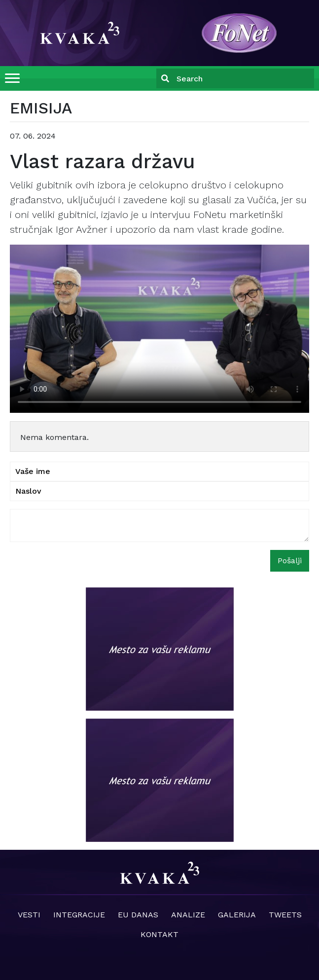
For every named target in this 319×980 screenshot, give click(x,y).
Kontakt (159, 934)
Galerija (237, 915)
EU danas (138, 915)
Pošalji (290, 561)
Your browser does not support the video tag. (159, 329)
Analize (188, 915)
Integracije (79, 915)
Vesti (29, 915)
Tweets (285, 915)
